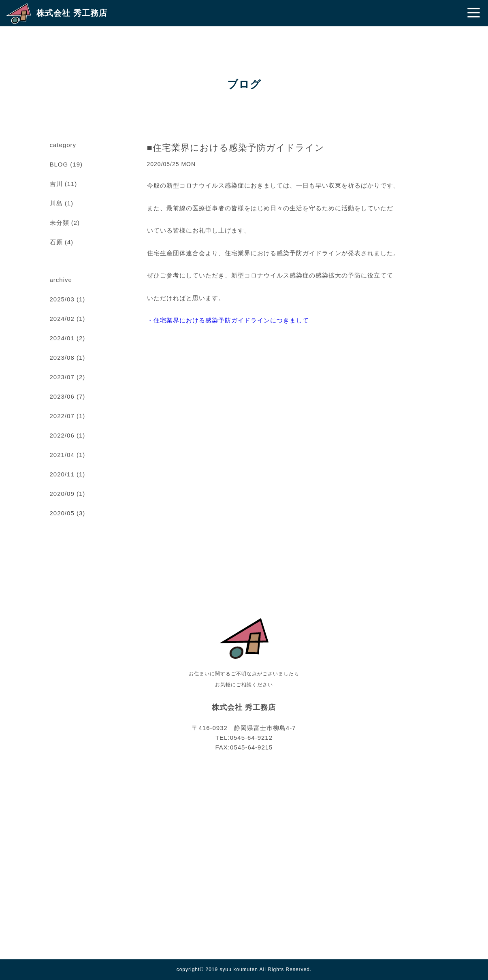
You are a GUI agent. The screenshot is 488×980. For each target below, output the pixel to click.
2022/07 (62, 416)
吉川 (56, 184)
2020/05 (62, 513)
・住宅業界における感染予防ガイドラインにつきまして (228, 320)
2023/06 (62, 396)
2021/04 (62, 455)
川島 (56, 203)
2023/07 (62, 377)
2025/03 (62, 299)
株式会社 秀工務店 (72, 13)
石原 (56, 242)
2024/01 (62, 338)
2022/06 (62, 435)
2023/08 (62, 358)
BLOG (59, 164)
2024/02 (62, 319)
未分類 (60, 223)
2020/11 (62, 474)
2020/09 (62, 494)
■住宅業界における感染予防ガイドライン (236, 148)
